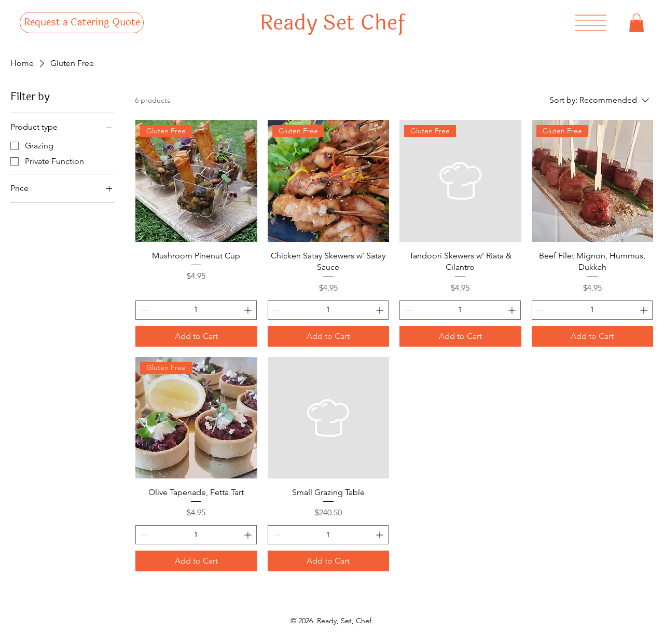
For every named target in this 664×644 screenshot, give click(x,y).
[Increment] (249, 310)
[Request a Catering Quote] (82, 23)
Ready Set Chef (332, 23)
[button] (637, 23)
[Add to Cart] (196, 336)
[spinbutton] (196, 310)
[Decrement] (143, 310)
